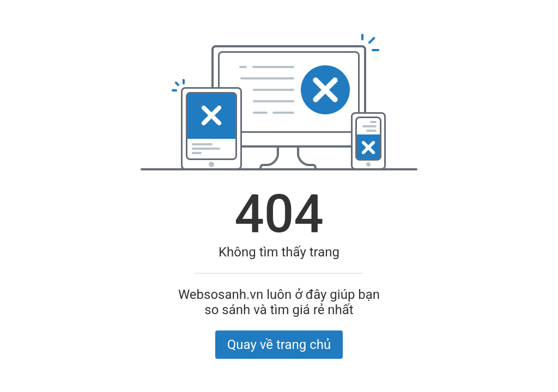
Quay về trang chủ (279, 345)
